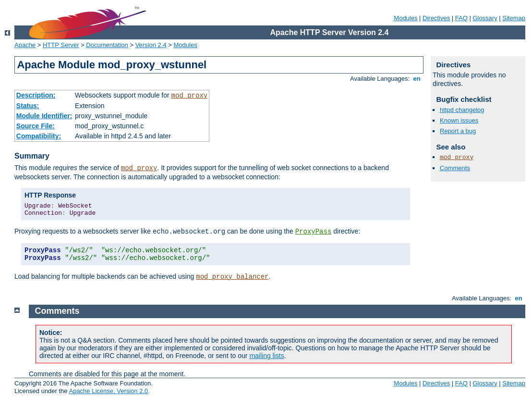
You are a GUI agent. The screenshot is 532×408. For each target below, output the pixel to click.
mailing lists (266, 356)
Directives (436, 18)
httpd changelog (462, 110)
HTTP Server (61, 45)
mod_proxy (190, 96)
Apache (25, 45)
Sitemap (514, 18)
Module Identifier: (44, 116)
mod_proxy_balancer (232, 277)
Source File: (36, 126)
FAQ (461, 18)
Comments (455, 168)
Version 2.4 (151, 45)
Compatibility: (39, 136)
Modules (405, 18)
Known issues (459, 120)
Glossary (485, 18)
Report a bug (458, 131)
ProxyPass (314, 232)
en (417, 79)
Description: (36, 95)
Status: (28, 106)
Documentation (107, 45)
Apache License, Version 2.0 (108, 391)
